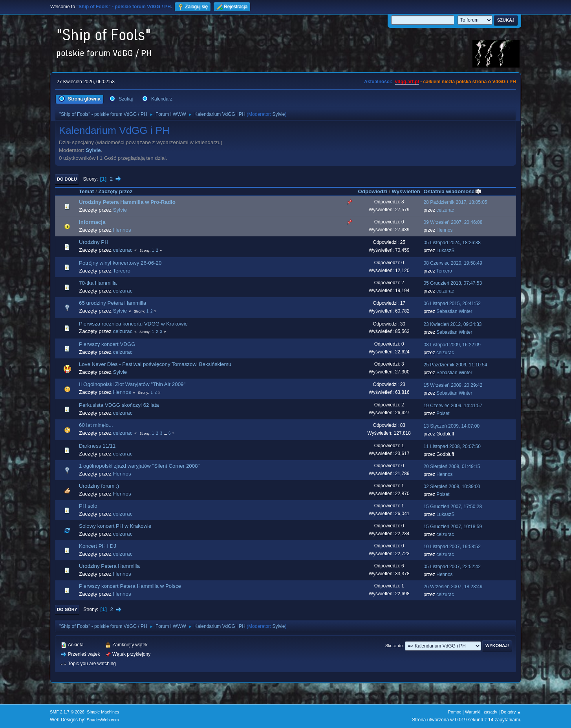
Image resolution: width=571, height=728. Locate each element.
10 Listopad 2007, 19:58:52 (452, 547)
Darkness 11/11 (97, 446)
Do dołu (67, 179)
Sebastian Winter (454, 311)
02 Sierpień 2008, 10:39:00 (452, 487)
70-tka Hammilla (98, 283)
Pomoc (455, 712)
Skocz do (394, 646)
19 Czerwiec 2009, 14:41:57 (453, 406)
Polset (443, 413)
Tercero (121, 271)
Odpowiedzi (373, 191)
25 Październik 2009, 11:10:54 (456, 365)
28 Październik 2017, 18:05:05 (456, 202)
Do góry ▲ (511, 712)
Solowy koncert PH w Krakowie (115, 526)
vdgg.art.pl (407, 82)
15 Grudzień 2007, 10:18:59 (453, 527)
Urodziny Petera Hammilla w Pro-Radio (127, 202)
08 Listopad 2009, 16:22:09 (452, 345)
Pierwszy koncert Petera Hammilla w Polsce (130, 586)
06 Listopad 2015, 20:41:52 (452, 304)
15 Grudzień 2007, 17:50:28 (453, 507)
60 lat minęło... (96, 425)
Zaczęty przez (115, 191)
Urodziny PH (94, 242)
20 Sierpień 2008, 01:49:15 (452, 466)
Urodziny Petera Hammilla (109, 566)
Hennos (122, 230)
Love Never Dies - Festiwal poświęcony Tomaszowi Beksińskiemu (155, 364)
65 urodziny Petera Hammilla (113, 303)
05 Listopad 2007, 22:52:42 (452, 567)
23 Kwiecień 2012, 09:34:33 (453, 324)
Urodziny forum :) (99, 486)
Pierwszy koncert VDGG (107, 344)
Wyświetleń (406, 191)
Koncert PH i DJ (98, 546)
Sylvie (279, 114)
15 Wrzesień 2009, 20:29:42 (453, 385)
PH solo (88, 506)
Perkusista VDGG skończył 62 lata (119, 405)
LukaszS (445, 251)
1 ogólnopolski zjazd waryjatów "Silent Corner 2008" (139, 466)
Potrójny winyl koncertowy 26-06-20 (120, 263)
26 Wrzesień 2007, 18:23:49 (453, 587)
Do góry (67, 609)
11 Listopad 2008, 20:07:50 (452, 446)
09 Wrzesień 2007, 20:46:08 (453, 222)
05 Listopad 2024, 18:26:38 (452, 243)
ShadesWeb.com (103, 720)
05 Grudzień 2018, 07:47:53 (453, 283)
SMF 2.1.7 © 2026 (67, 712)
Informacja (92, 222)
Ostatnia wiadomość (453, 191)
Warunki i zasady (481, 712)
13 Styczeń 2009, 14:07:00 (452, 426)
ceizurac (445, 210)
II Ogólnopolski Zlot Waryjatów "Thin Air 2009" (132, 384)
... (166, 433)
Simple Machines (103, 712)
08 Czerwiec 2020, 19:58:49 (453, 263)
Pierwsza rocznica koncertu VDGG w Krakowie (133, 324)
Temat (86, 191)
